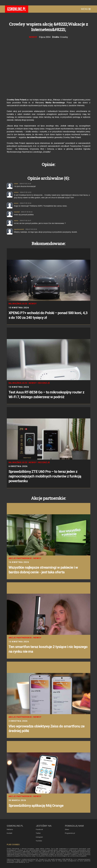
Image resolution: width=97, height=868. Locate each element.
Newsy (33, 37)
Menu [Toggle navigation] (86, 9)
